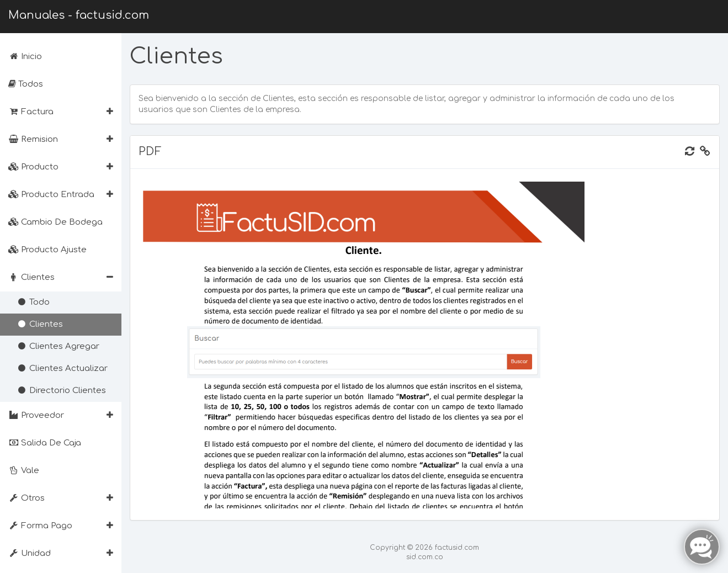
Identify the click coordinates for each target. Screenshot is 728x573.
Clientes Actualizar (62, 368)
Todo (33, 302)
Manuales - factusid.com (79, 15)
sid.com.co (425, 557)
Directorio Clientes (61, 391)
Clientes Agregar (58, 346)
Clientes (40, 324)
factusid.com (457, 548)
